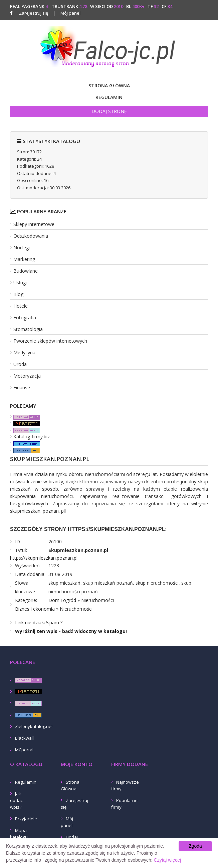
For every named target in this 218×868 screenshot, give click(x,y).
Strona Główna (109, 85)
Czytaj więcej (168, 860)
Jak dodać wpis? (16, 800)
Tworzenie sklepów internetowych (50, 341)
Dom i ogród (62, 600)
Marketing (24, 259)
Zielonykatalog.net (34, 726)
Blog (18, 294)
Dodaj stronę (109, 111)
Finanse (22, 387)
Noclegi (22, 247)
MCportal (24, 750)
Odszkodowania (31, 236)
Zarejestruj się (34, 13)
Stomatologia (28, 329)
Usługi (20, 282)
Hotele (21, 306)
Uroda (20, 364)
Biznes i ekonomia (35, 609)
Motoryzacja (27, 376)
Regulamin (109, 97)
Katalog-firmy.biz (32, 436)
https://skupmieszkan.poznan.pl (44, 558)
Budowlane (26, 271)
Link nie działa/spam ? (39, 622)
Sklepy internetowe (34, 224)
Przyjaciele (26, 819)
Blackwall (24, 738)
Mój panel (67, 13)
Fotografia (25, 317)
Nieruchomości (97, 600)
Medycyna (24, 352)
